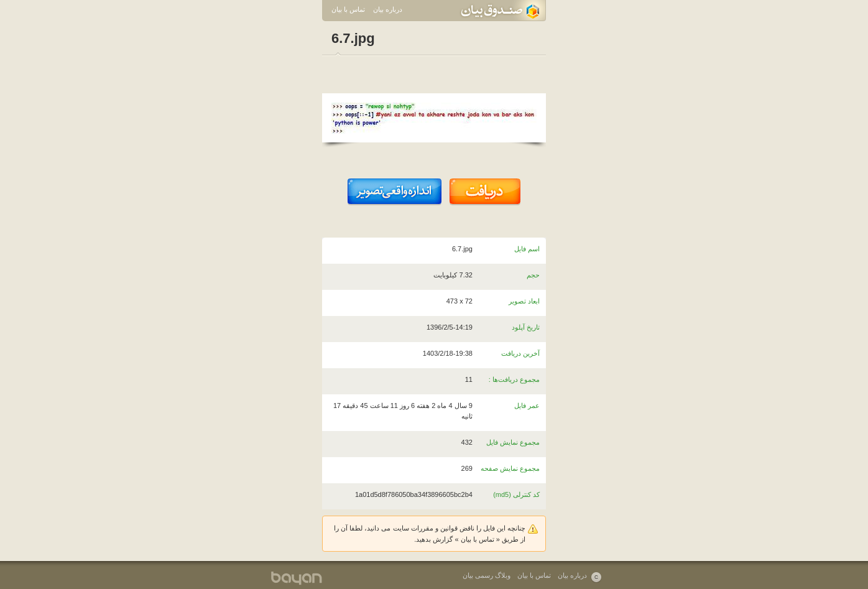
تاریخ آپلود (526, 327)
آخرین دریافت (520, 353)
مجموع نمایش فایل (513, 442)
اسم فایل (527, 249)
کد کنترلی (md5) (516, 494)
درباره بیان (388, 9)
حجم (533, 275)
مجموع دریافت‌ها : (514, 379)
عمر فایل (527, 406)
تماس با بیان (348, 9)
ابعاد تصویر (524, 301)
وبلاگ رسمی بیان (487, 575)
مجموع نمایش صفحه (510, 468)
